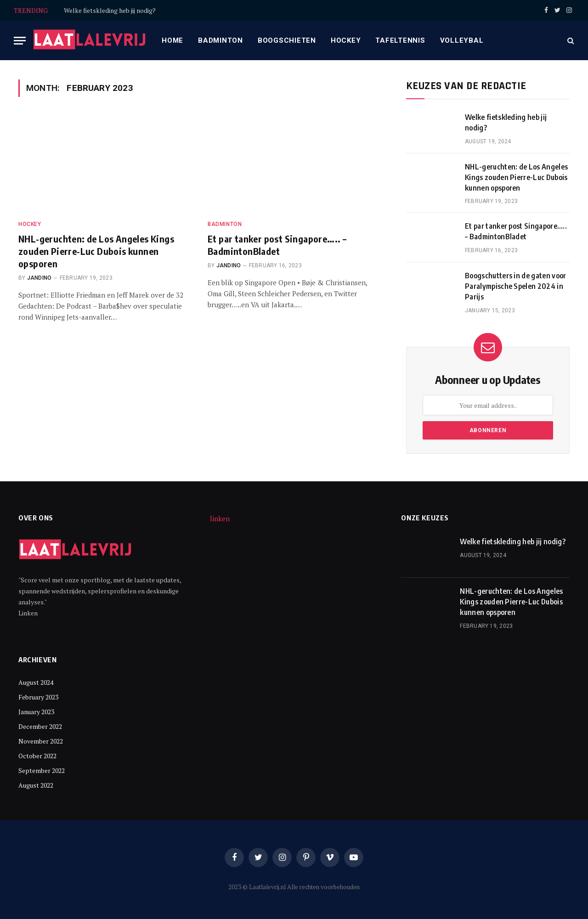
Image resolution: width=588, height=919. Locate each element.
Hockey (346, 40)
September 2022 (42, 770)
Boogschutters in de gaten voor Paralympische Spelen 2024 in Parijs (516, 286)
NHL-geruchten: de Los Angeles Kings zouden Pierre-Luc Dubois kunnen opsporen (96, 251)
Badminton (220, 40)
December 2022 (40, 726)
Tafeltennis (400, 40)
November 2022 (41, 741)
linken (220, 519)
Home (172, 40)
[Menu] (20, 41)
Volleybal (462, 40)
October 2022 (37, 756)
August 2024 (36, 682)
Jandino (40, 278)
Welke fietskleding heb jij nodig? (110, 11)
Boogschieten (287, 40)
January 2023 (36, 712)
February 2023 (38, 697)
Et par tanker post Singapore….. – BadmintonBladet (277, 245)
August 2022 (36, 785)
